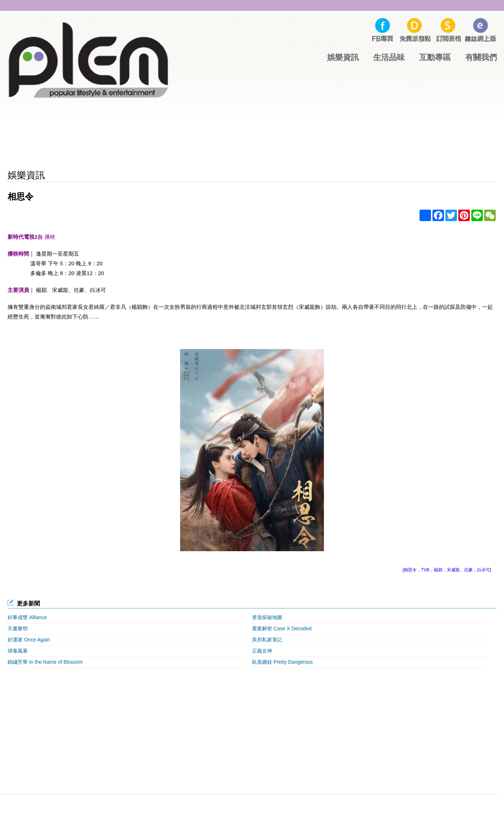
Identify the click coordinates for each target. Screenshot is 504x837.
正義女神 (262, 651)
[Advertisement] (252, 142)
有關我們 (481, 57)
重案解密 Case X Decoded (282, 628)
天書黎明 (18, 628)
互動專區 (435, 57)
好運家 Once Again (29, 640)
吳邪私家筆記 (267, 640)
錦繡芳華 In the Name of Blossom (45, 662)
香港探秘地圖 (267, 617)
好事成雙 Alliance (27, 617)
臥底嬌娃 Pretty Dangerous (282, 662)
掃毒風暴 (18, 651)
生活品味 (389, 57)
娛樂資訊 (343, 57)
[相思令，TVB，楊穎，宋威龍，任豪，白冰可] (447, 570)
